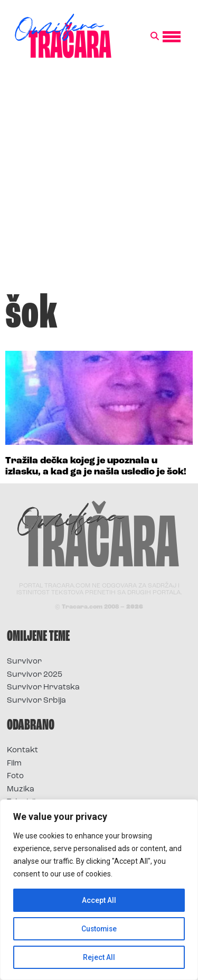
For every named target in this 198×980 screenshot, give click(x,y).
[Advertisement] (99, 180)
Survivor (24, 662)
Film (14, 764)
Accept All (99, 900)
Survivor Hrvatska (43, 688)
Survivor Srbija (36, 701)
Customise (99, 929)
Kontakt (22, 750)
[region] (99, 890)
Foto (15, 776)
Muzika (21, 790)
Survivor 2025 (35, 675)
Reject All (99, 957)
